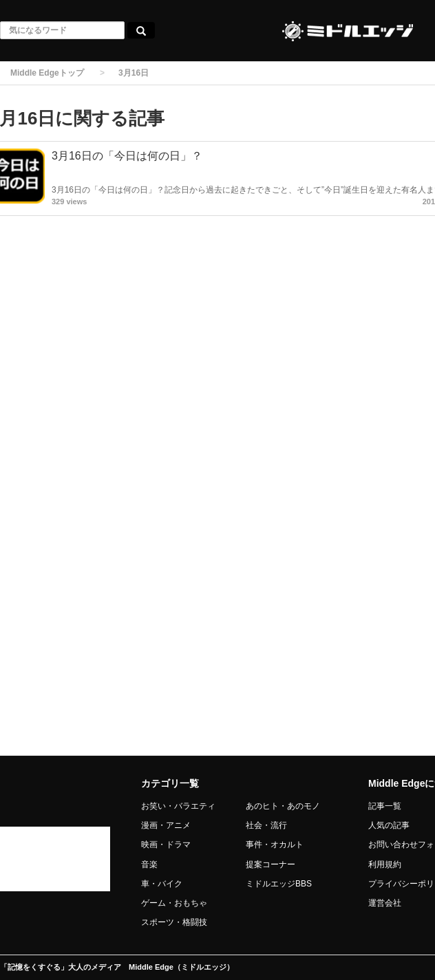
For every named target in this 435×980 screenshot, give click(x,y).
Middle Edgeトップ (47, 73)
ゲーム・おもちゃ (174, 903)
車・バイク (162, 884)
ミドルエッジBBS (279, 884)
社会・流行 (266, 825)
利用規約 (385, 864)
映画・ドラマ (166, 845)
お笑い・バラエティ (178, 806)
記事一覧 (385, 806)
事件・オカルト (275, 845)
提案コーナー (270, 864)
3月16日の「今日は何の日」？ (127, 156)
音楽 (149, 864)
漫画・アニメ (166, 825)
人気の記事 (389, 825)
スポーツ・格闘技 (174, 922)
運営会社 (385, 903)
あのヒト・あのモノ (283, 806)
